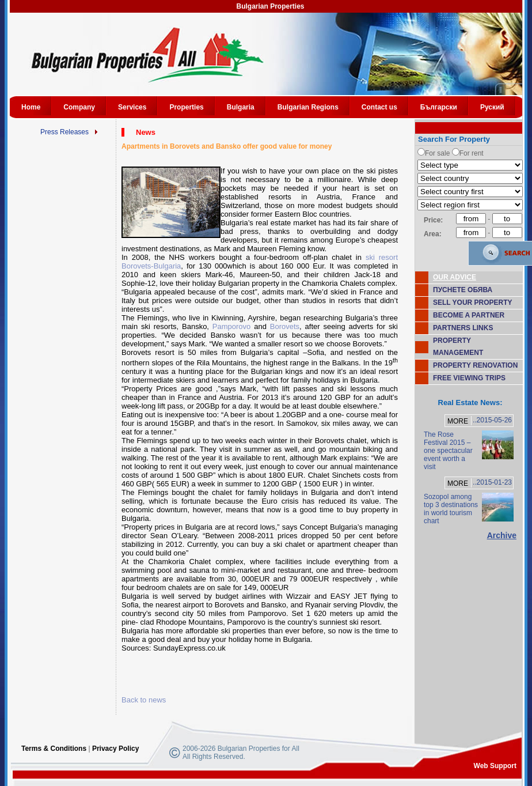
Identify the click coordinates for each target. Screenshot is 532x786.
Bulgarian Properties (270, 6)
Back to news (144, 700)
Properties (186, 107)
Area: (433, 234)
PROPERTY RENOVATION (475, 365)
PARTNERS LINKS (463, 328)
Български (439, 107)
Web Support (495, 766)
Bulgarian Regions (308, 107)
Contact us (379, 107)
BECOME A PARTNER (469, 315)
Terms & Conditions (54, 749)
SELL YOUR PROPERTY (473, 303)
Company (79, 107)
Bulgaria (241, 107)
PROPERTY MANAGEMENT (458, 347)
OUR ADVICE (455, 277)
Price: (433, 220)
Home (31, 107)
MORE (458, 421)
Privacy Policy (115, 749)
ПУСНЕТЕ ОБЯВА (463, 290)
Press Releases (64, 132)
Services (132, 107)
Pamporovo (231, 326)
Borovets (285, 326)
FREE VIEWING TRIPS (469, 378)
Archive (502, 535)
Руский (492, 107)
